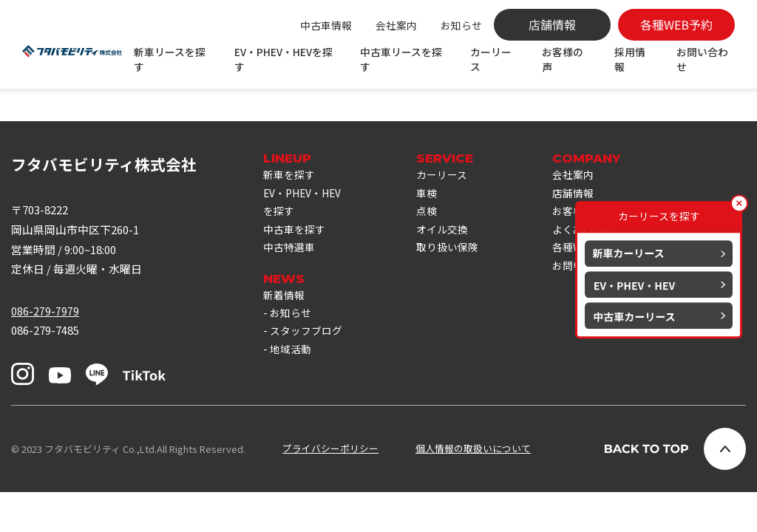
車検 (434, 234)
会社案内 (396, 25)
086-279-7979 (45, 350)
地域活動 (292, 402)
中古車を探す (296, 273)
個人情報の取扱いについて (473, 489)
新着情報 (285, 342)
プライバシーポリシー (330, 489)
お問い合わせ (703, 59)
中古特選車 (291, 293)
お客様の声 (563, 59)
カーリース (492, 59)
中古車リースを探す (403, 59)
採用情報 (631, 59)
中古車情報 (326, 25)
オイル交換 (451, 273)
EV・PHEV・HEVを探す (286, 59)
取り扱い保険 (456, 293)
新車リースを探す (173, 59)
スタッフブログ (309, 382)
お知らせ (461, 25)
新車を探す (291, 214)
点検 (434, 253)
